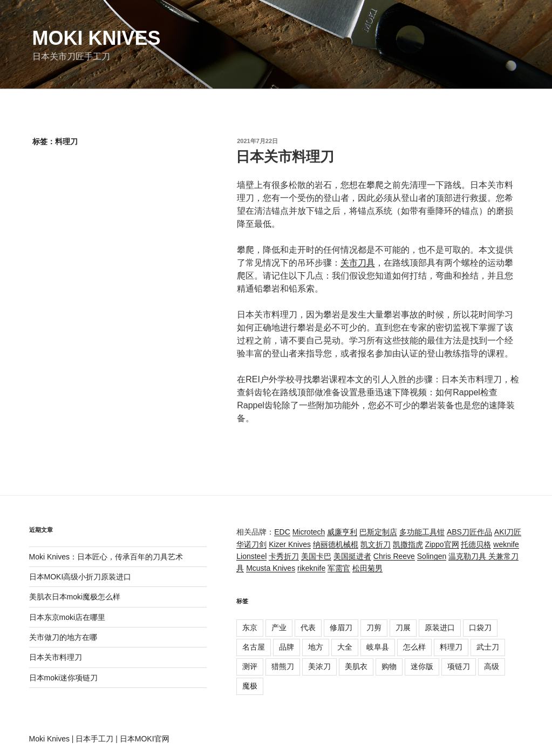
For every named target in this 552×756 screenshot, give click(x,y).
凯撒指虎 (408, 544)
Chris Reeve (394, 556)
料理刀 (451, 647)
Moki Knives (97, 38)
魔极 (250, 686)
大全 (345, 647)
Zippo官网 (442, 544)
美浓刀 (319, 666)
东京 (250, 627)
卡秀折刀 (284, 556)
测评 (250, 666)
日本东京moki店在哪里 (67, 617)
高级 (492, 666)
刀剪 (374, 627)
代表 (308, 627)
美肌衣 (356, 666)
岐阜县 (378, 647)
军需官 (339, 568)
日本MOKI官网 (145, 739)
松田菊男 (367, 568)
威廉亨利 (342, 532)
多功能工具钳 (422, 532)
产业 (279, 627)
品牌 (287, 647)
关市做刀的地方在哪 (63, 637)
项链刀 (459, 666)
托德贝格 (476, 544)
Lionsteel (251, 556)
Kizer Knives (290, 544)
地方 (316, 647)
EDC (282, 532)
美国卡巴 (316, 556)
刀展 (403, 627)
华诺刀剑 (251, 544)
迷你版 (422, 666)
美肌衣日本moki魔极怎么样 (75, 597)
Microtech (309, 532)
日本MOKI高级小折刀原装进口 (80, 577)
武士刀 (488, 647)
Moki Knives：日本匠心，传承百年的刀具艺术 (106, 557)
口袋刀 (480, 627)
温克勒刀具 (468, 556)
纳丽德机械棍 (336, 544)
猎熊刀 (283, 666)
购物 (389, 666)
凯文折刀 (376, 544)
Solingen (432, 556)
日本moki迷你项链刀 (64, 678)
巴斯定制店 (378, 532)
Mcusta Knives (271, 568)
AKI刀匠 (508, 532)
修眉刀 (341, 627)
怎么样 (414, 647)
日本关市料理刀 (285, 157)
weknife (506, 544)
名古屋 (254, 647)
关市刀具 (358, 263)
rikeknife (311, 568)
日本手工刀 (94, 739)
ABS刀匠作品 (469, 532)
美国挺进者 (352, 556)
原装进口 (440, 627)
